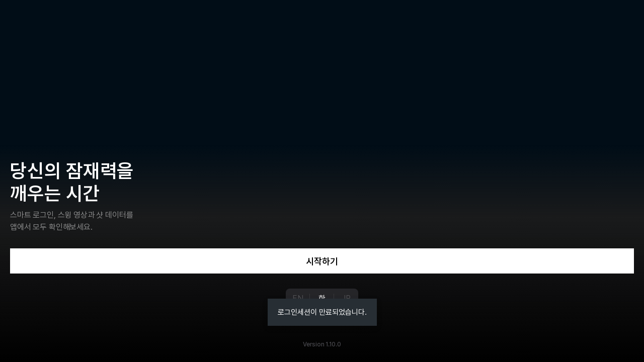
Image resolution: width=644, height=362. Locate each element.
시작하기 (322, 261)
